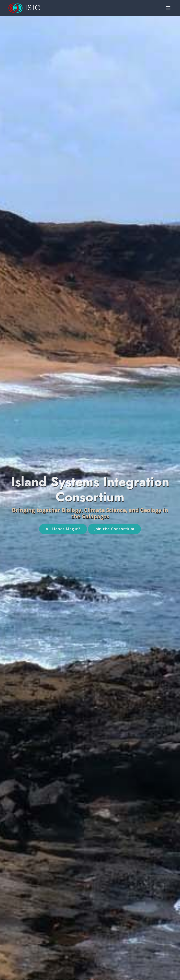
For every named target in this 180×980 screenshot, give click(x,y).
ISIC (25, 8)
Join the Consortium (114, 535)
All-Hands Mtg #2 (63, 535)
